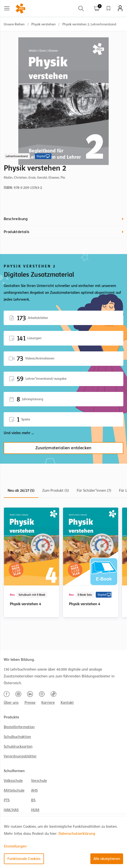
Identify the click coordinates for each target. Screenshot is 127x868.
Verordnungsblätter (20, 756)
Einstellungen (15, 846)
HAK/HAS (11, 810)
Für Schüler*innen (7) (94, 490)
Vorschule (39, 781)
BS (33, 800)
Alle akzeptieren (107, 859)
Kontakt (67, 703)
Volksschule (13, 781)
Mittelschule (14, 790)
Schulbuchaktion (17, 737)
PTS (7, 800)
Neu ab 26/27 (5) (21, 490)
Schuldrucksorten (18, 746)
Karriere (48, 703)
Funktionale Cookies (24, 859)
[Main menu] (7, 8)
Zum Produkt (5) (56, 490)
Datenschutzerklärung (77, 834)
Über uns (11, 703)
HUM (35, 810)
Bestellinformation (19, 727)
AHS (34, 790)
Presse (30, 703)
